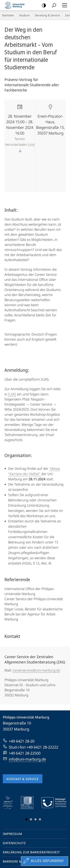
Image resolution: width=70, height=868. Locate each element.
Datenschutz (14, 809)
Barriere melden (18, 828)
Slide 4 (40, 786)
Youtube (11, 842)
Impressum (13, 800)
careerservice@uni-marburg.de (36, 636)
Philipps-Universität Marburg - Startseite (16, 5)
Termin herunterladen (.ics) (20, 145)
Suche (53, 6)
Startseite (8, 15)
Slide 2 (31, 786)
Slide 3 (35, 786)
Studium (24, 15)
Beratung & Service (47, 15)
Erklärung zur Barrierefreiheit (31, 818)
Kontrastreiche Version (43, 6)
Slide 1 (27, 786)
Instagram (19, 842)
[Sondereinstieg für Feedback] (45, 861)
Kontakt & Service (23, 745)
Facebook (5, 842)
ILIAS (12, 360)
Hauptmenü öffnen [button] (63, 5)
